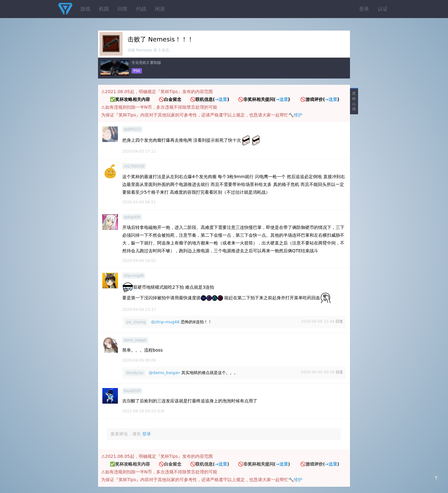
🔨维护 (295, 115)
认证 (383, 9)
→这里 (221, 99)
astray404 (132, 217)
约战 (141, 9)
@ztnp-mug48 (165, 322)
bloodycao (135, 373)
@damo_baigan (164, 373)
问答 (123, 9)
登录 (364, 9)
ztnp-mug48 (134, 276)
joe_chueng (136, 322)
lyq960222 (132, 129)
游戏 (85, 9)
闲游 (160, 9)
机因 (104, 9)
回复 (339, 321)
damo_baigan (135, 340)
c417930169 (134, 166)
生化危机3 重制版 (146, 63)
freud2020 (132, 391)
